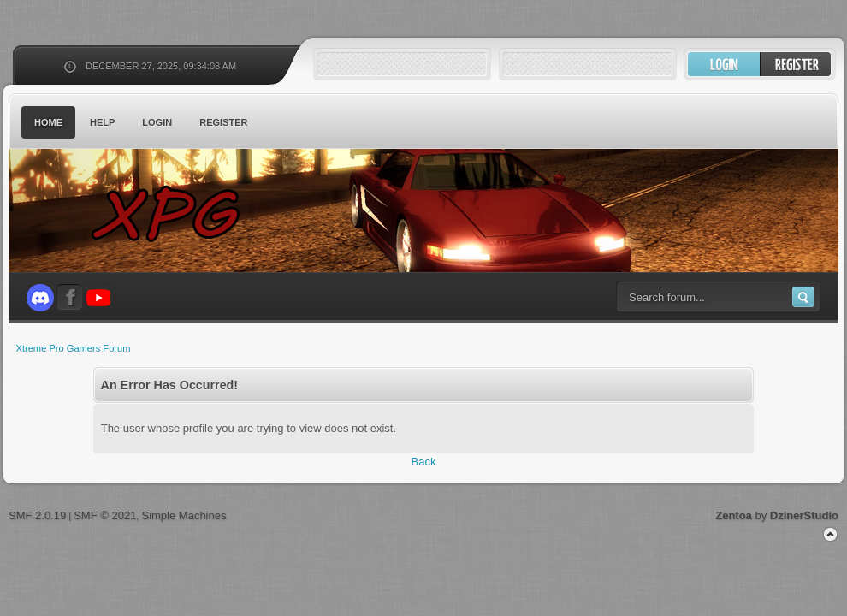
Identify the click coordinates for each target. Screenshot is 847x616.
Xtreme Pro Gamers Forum (175, 213)
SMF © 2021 (105, 515)
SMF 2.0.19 (37, 515)
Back (424, 462)
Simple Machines (184, 515)
